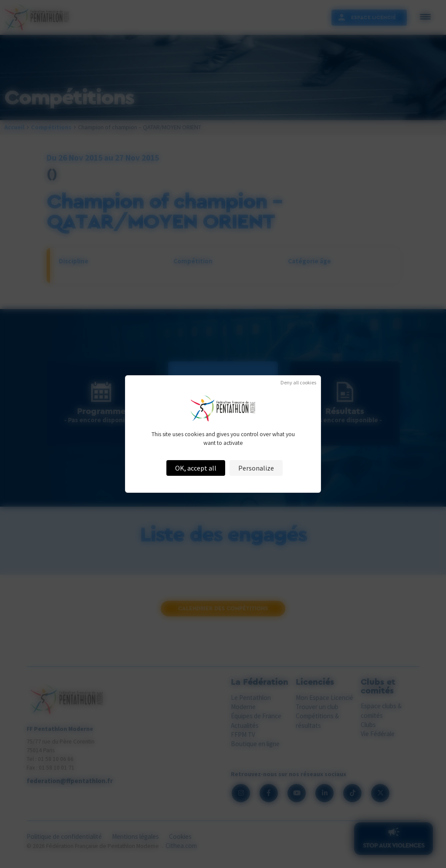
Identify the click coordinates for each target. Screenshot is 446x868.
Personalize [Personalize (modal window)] (256, 468)
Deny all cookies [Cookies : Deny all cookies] (298, 383)
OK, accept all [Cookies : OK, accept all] (196, 468)
